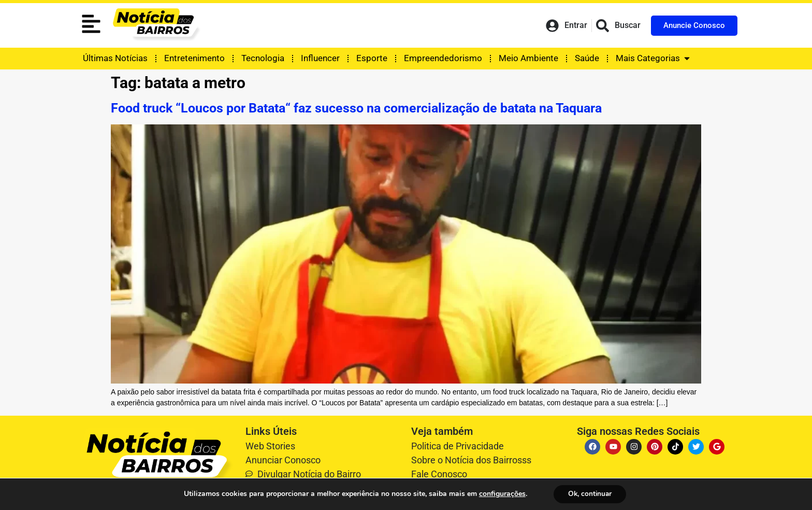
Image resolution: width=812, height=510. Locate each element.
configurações (500, 494)
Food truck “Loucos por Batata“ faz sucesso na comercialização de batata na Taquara (356, 108)
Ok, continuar (590, 494)
